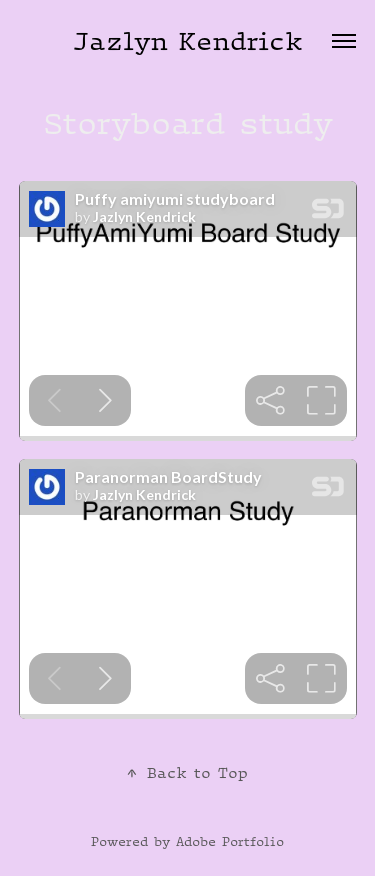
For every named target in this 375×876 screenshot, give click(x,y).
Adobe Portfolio (230, 841)
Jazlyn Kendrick (187, 40)
